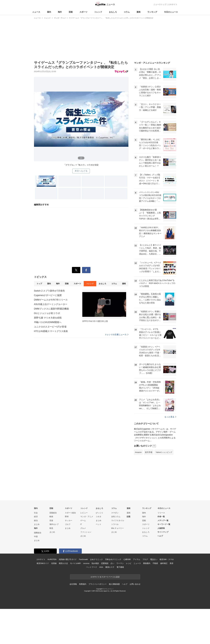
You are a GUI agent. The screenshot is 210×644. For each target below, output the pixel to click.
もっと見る (170, 417)
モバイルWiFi (76, 563)
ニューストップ (160, 4)
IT (81, 524)
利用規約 (83, 584)
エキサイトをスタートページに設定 (105, 577)
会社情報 (73, 584)
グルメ (83, 528)
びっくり (99, 513)
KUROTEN (52, 559)
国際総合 (38, 533)
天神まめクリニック (113, 559)
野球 (67, 517)
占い (112, 563)
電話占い (154, 559)
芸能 (71, 12)
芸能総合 (53, 513)
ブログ (145, 559)
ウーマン (120, 563)
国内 (49, 12)
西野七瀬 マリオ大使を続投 (48, 318)
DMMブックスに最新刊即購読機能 (51, 309)
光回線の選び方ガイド (68, 559)
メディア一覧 (163, 520)
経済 (36, 517)
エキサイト (173, 4)
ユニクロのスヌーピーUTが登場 (50, 327)
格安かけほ (63, 563)
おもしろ (113, 12)
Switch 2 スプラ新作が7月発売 (49, 291)
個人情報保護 (114, 584)
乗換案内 (147, 563)
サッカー (69, 520)
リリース (161, 513)
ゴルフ (68, 524)
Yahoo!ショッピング (164, 452)
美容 (172, 563)
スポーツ (83, 12)
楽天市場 (149, 452)
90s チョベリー (118, 528)
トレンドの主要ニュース (117, 334)
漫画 (139, 12)
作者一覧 (161, 517)
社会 (36, 513)
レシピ (129, 563)
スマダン (115, 513)
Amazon (138, 452)
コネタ (99, 517)
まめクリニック (96, 559)
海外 (60, 12)
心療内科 (127, 559)
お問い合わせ (135, 584)
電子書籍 (120, 567)
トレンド (98, 12)
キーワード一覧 (164, 524)
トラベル (115, 524)
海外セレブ (54, 524)
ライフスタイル (118, 520)
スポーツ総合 (70, 513)
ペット (99, 524)
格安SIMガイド (43, 563)
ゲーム (83, 520)
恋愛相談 (105, 563)
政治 (36, 520)
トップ (39, 284)
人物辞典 (161, 528)
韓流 (51, 528)
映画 (51, 517)
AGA (101, 567)
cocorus (86, 563)
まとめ (37, 524)
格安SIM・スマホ (167, 559)
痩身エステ (110, 567)
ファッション (86, 532)
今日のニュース (171, 12)
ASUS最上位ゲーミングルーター (51, 304)
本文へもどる (81, 171)
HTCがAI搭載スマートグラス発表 (51, 331)
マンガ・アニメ (87, 517)
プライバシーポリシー (98, 584)
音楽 (51, 520)
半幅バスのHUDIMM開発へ (48, 322)
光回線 (54, 563)
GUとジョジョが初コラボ (47, 313)
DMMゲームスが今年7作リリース (51, 300)
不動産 (155, 563)
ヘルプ (160, 536)
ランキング (152, 12)
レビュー (84, 513)
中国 (36, 537)
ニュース (36, 12)
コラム (127, 12)
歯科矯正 (164, 563)
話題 (129, 517)
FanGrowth (83, 559)
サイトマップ (163, 532)
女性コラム (116, 517)
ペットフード (92, 567)
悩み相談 (95, 563)
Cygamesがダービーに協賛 (48, 295)
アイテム (137, 559)
